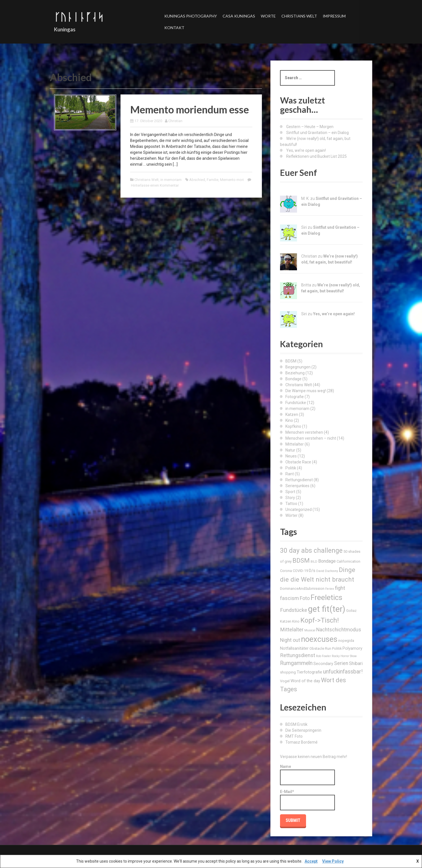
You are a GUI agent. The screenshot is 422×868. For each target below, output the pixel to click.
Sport (290, 492)
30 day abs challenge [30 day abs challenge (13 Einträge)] (311, 551)
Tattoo (291, 504)
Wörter (291, 515)
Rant (290, 474)
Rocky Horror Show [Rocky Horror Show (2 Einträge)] (344, 656)
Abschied (197, 180)
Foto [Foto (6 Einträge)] (305, 598)
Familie (213, 180)
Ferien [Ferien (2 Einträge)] (330, 589)
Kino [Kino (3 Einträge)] (296, 621)
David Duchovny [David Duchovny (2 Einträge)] (327, 571)
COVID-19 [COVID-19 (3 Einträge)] (300, 571)
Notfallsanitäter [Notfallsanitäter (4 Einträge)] (294, 648)
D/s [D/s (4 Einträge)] (312, 571)
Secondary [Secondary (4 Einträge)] (323, 664)
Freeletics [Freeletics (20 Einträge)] (326, 597)
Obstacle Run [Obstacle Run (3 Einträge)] (320, 648)
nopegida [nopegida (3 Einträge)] (346, 641)
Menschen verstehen (304, 432)
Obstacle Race (298, 462)
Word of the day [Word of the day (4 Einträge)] (305, 681)
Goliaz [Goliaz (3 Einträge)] (351, 611)
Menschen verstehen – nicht (311, 438)
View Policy (333, 861)
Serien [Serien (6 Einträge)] (341, 663)
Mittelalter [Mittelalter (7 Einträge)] (292, 630)
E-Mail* (307, 800)
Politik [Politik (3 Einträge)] (337, 648)
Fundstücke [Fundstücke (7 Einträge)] (294, 610)
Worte (268, 16)
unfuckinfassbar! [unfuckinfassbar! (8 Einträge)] (343, 672)
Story (290, 498)
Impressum (334, 16)
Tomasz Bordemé (302, 742)
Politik (291, 468)
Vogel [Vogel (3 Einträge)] (285, 681)
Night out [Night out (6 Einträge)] (290, 640)
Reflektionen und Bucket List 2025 (316, 156)
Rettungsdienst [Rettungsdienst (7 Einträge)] (298, 655)
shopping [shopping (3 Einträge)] (288, 672)
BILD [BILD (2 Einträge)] (314, 562)
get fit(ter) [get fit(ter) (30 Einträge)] (327, 609)
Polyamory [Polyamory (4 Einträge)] (352, 648)
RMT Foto (294, 736)
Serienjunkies (297, 486)
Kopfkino (293, 426)
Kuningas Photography (191, 16)
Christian (175, 121)
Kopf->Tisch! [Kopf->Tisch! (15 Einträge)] (320, 620)
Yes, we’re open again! (306, 150)
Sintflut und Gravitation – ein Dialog (317, 133)
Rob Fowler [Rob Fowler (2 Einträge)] (323, 656)
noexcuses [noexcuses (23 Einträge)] (319, 639)
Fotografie (295, 397)
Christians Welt (299, 16)
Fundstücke (296, 403)
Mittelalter (295, 444)
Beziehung (295, 373)
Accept (311, 861)
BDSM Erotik (296, 724)
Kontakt (174, 28)
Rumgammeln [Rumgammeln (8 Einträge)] (296, 663)
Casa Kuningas (239, 16)
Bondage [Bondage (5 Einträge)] (327, 561)
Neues (291, 456)
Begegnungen (298, 367)
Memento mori (232, 180)
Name (307, 775)
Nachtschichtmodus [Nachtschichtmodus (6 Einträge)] (339, 630)
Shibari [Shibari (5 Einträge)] (356, 663)
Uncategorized (299, 509)
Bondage (293, 379)
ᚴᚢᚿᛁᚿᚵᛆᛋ (79, 17)
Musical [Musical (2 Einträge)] (310, 630)
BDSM (291, 361)
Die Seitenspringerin (303, 730)
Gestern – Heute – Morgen (310, 127)
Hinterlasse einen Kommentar (155, 185)
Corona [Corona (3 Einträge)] (286, 571)
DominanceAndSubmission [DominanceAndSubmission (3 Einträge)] (302, 589)
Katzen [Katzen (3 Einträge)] (286, 621)
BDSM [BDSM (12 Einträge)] (301, 560)
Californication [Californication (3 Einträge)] (348, 561)
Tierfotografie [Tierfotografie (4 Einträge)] (309, 672)
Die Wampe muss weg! (306, 391)
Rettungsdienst (299, 480)
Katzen (292, 414)
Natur (290, 450)
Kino (289, 420)
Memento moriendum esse (190, 109)
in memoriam (171, 180)
